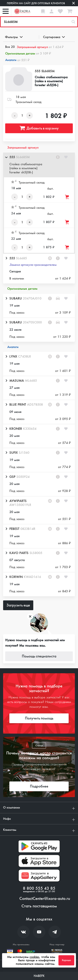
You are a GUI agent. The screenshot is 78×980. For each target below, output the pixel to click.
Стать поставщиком (39, 906)
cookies (34, 957)
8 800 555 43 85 (39, 888)
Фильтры (14, 37)
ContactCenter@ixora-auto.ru (45, 899)
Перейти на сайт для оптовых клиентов (36, 3)
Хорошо (66, 960)
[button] (39, 165)
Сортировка (54, 37)
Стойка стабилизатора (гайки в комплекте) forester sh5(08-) (51, 81)
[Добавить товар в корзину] (67, 197)
